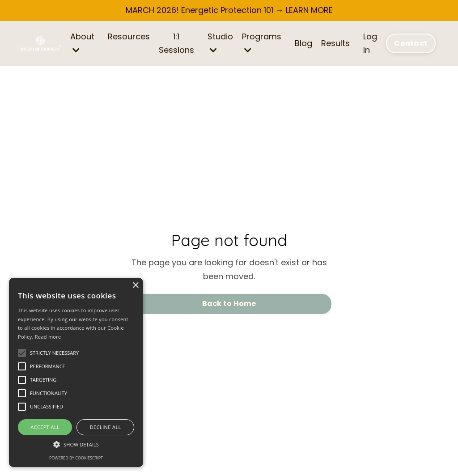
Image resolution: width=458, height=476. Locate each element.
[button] (76, 444)
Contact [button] (411, 43)
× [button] (135, 286)
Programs (262, 43)
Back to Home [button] (229, 304)
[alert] (76, 372)
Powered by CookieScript (76, 458)
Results (335, 43)
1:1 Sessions (176, 43)
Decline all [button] (106, 427)
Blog (303, 43)
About (82, 43)
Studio (220, 43)
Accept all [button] (45, 427)
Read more (48, 337)
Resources (129, 36)
